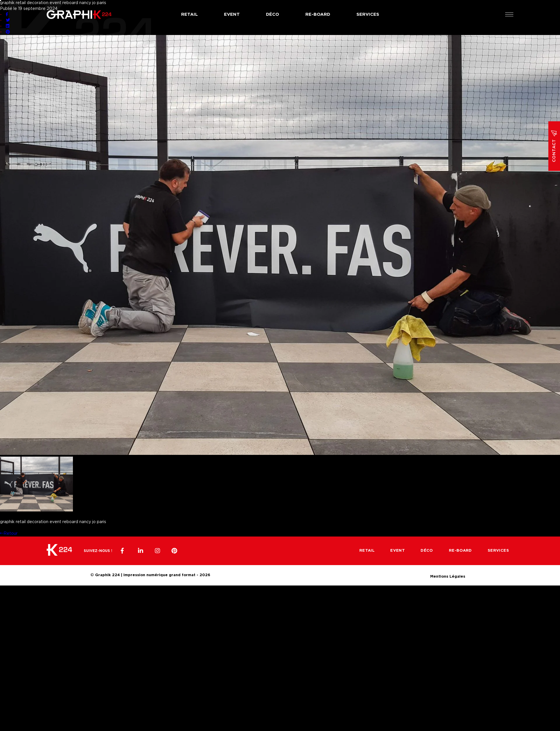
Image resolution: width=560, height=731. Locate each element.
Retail (189, 14)
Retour (9, 534)
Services (368, 14)
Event (232, 14)
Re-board (318, 14)
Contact (554, 146)
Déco (273, 14)
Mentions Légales (448, 576)
